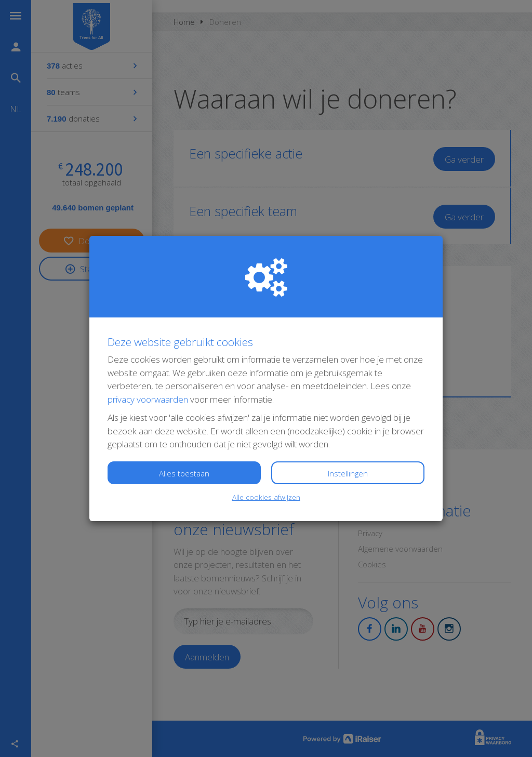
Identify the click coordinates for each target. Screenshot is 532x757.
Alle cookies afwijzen (266, 497)
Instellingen (348, 473)
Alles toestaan (184, 473)
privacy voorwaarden (148, 399)
